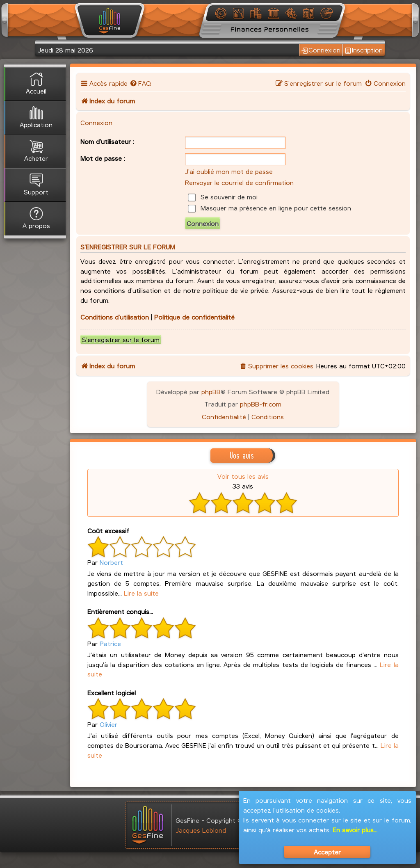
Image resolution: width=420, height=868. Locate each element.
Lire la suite (141, 593)
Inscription (364, 50)
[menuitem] (140, 83)
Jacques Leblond (201, 830)
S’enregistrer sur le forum (121, 339)
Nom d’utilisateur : (107, 141)
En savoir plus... (355, 830)
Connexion (321, 50)
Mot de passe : (103, 158)
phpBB (211, 392)
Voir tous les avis (243, 476)
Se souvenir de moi (223, 197)
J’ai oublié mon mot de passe (229, 171)
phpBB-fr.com (261, 404)
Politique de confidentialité (194, 317)
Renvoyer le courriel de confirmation (239, 182)
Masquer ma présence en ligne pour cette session (269, 208)
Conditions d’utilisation (115, 317)
